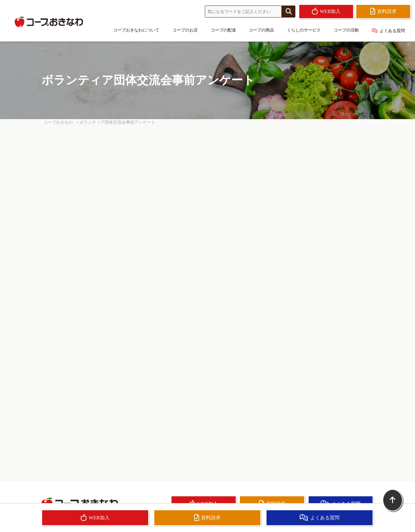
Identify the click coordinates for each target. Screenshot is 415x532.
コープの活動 (346, 30)
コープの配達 (223, 30)
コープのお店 (185, 30)
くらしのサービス (304, 30)
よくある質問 (388, 31)
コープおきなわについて (136, 30)
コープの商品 (261, 30)
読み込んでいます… (207, 293)
